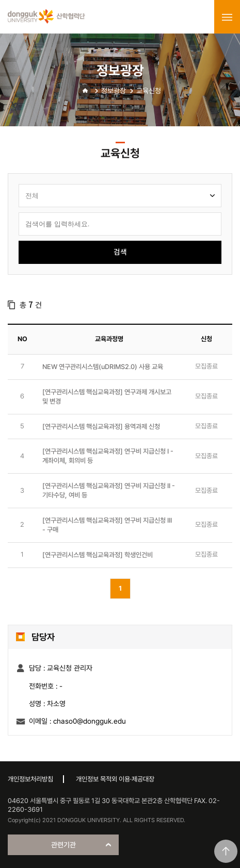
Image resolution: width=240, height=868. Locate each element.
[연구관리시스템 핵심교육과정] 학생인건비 (98, 555)
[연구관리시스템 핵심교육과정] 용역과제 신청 (101, 427)
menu (227, 17)
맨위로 (226, 851)
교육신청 (149, 91)
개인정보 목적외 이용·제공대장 (115, 779)
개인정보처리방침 (30, 779)
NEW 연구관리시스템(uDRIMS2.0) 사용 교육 (103, 367)
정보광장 (114, 91)
